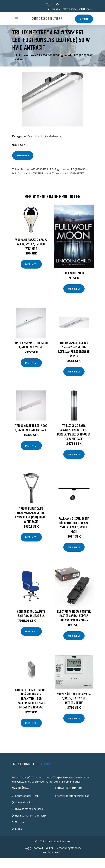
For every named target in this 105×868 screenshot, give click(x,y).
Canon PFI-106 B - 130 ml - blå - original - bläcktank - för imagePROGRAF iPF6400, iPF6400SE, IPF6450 (31, 698)
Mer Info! (23, 155)
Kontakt (38, 848)
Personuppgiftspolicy (68, 848)
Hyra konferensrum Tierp (30, 816)
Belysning (33, 136)
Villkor (49, 848)
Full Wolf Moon (74, 273)
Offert (84, 19)
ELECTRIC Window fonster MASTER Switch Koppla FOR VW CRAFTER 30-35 (74, 616)
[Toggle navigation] (16, 19)
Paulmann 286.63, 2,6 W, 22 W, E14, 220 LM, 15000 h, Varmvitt (31, 244)
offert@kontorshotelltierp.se (77, 9)
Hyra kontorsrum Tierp (29, 809)
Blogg (19, 829)
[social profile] (57, 4)
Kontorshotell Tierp (27, 796)
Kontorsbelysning (51, 136)
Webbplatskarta (52, 852)
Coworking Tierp (25, 802)
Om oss (19, 822)
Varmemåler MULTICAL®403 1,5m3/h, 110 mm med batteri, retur (74, 698)
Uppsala (56, 9)
